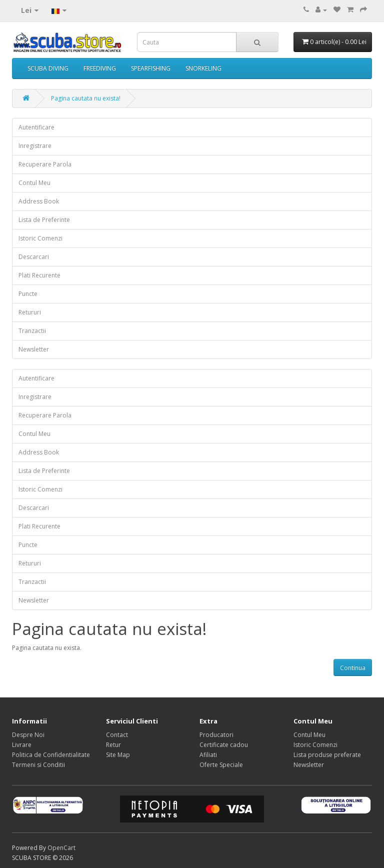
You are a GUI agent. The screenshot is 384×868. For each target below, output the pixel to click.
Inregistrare (35, 146)
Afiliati (208, 755)
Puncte (28, 294)
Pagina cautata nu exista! (86, 98)
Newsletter (34, 349)
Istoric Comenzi (40, 238)
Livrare (22, 745)
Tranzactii (32, 331)
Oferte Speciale (221, 765)
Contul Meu (34, 183)
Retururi (30, 312)
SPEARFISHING (151, 68)
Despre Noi (28, 735)
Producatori (216, 735)
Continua (353, 668)
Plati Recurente (39, 275)
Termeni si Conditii (38, 765)
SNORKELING (203, 68)
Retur (113, 745)
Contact (117, 735)
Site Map (118, 755)
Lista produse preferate (327, 755)
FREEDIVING (100, 68)
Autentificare (36, 127)
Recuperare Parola (45, 164)
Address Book (39, 201)
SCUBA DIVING (48, 68)
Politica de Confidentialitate (51, 755)
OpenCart (61, 848)
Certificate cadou (224, 745)
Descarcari (34, 257)
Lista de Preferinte (44, 220)
